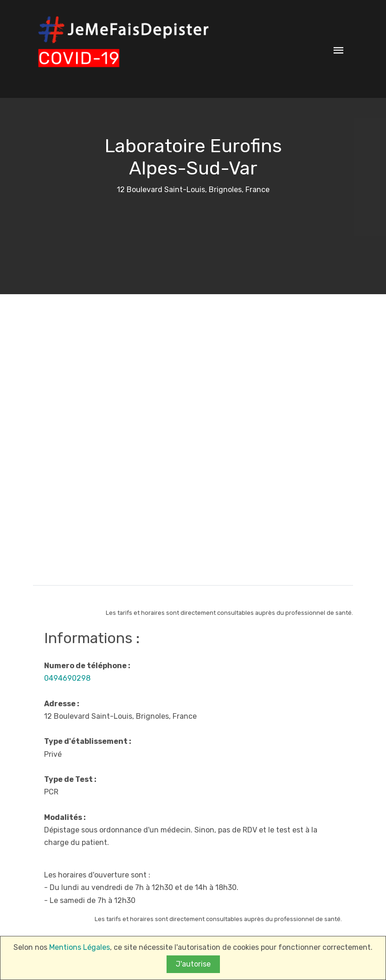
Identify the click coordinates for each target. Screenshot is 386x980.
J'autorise (193, 964)
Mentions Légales (80, 948)
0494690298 (67, 678)
